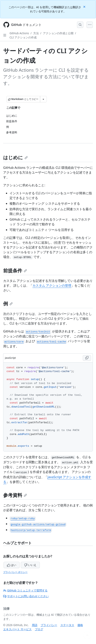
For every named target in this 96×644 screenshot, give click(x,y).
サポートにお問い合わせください (26, 596)
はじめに (15, 157)
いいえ (30, 565)
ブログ (39, 629)
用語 (35, 625)
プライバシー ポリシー (15, 572)
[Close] (85, 6)
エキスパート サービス (17, 629)
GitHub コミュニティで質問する (25, 590)
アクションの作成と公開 (58, 33)
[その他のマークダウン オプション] (43, 99)
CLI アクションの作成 (23, 37)
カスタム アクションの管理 (52, 285)
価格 (80, 625)
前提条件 (15, 270)
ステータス (67, 625)
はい (12, 565)
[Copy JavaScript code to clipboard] (87, 358)
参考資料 (15, 495)
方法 (36, 33)
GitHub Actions (19, 33)
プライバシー (49, 625)
